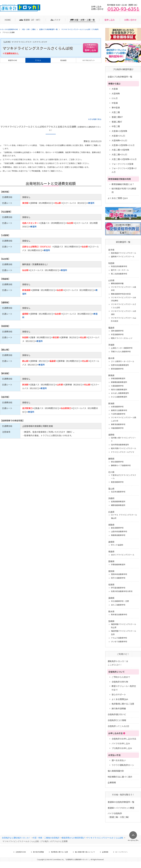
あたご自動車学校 (118, 605)
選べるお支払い (119, 760)
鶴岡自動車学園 (117, 283)
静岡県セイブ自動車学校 (121, 465)
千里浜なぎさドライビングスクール (124, 477)
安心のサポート (119, 694)
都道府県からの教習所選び (73, 838)
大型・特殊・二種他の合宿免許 (46, 838)
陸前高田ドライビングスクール (124, 253)
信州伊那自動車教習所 (120, 445)
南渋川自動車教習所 (119, 389)
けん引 (115, 98)
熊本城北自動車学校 (119, 614)
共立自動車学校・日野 (120, 601)
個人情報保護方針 (116, 771)
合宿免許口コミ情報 (117, 720)
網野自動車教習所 (118, 505)
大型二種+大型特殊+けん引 (124, 159)
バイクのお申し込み (121, 743)
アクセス (38, 60)
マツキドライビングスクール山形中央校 (124, 319)
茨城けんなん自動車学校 (121, 351)
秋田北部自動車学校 (119, 266)
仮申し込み (110, 20)
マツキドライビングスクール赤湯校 (124, 313)
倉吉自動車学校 (117, 528)
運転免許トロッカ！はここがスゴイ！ (118, 663)
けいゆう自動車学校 (119, 641)
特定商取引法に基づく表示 (120, 777)
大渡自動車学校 (117, 386)
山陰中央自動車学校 (119, 531)
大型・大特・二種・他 (84, 20)
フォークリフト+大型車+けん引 (124, 170)
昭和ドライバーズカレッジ (122, 338)
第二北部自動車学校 (119, 274)
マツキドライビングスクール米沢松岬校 (124, 299)
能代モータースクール (120, 270)
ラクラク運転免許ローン (123, 765)
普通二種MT (117, 117)
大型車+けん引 (118, 136)
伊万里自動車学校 (118, 588)
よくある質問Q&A (120, 699)
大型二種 (116, 112)
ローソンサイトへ (121, 852)
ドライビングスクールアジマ (123, 452)
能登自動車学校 (117, 482)
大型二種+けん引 (119, 154)
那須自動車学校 (117, 369)
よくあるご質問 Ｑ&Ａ (118, 198)
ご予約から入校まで (121, 677)
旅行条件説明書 (119, 708)
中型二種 (116, 126)
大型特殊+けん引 (119, 140)
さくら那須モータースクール (123, 361)
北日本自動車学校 (118, 492)
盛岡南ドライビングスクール (123, 256)
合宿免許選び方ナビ (117, 714)
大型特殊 (116, 93)
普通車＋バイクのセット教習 (121, 808)
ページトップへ (133, 840)
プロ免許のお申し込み (122, 748)
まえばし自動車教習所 (120, 393)
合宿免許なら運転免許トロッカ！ (16, 838)
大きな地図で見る (95, 119)
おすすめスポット (89, 60)
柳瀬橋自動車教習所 (119, 382)
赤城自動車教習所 (118, 378)
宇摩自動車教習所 (118, 564)
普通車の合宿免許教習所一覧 (121, 802)
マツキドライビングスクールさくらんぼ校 (124, 306)
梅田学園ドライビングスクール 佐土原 (124, 626)
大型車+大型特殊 (119, 131)
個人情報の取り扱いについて (85, 852)
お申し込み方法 (115, 733)
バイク (57, 20)
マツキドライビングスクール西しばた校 (124, 419)
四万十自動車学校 (118, 578)
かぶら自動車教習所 (119, 397)
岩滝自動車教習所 (118, 501)
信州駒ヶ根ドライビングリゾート (124, 439)
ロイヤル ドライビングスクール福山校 (124, 516)
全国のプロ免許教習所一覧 (120, 77)
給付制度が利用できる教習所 (124, 190)
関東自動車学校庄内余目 (121, 294)
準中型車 (116, 108)
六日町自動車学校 (118, 414)
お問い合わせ (130, 20)
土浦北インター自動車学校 (122, 348)
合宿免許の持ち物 (120, 682)
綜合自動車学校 (117, 462)
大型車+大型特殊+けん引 (123, 145)
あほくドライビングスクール (123, 555)
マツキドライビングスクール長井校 (124, 289)
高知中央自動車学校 (119, 574)
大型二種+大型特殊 (120, 150)
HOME (8, 20)
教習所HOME (13, 60)
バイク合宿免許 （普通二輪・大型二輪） (119, 815)
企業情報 (112, 782)
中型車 (115, 103)
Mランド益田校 (117, 545)
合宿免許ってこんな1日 (118, 726)
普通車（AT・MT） (33, 20)
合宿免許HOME (21, 852)
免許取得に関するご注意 (123, 704)
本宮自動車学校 (117, 334)
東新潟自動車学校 (118, 424)
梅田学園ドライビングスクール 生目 (124, 633)
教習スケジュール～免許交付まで (124, 688)
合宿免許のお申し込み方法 (124, 739)
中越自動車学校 (117, 428)
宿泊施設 (63, 60)
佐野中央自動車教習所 (120, 365)
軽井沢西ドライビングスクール (124, 448)
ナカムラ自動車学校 (119, 638)
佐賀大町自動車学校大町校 (122, 591)
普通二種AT (117, 122)
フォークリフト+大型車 (122, 164)
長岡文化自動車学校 (119, 410)
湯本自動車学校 (117, 331)
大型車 (115, 89)
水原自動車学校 (117, 407)
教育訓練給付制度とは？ (123, 184)
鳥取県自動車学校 (118, 535)
